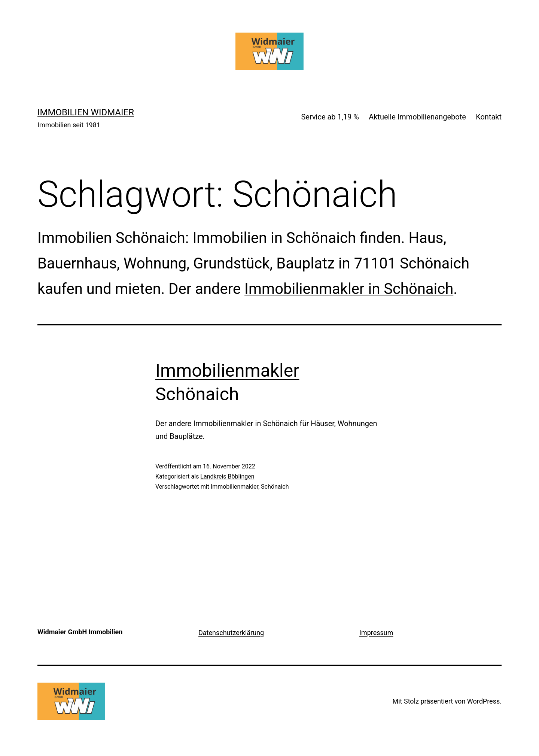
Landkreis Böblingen (227, 476)
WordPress (483, 701)
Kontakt (489, 117)
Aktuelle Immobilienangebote (417, 117)
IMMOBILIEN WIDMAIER (86, 112)
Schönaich (275, 487)
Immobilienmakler (235, 487)
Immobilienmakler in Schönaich (349, 289)
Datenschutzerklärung (231, 633)
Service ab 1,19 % (330, 117)
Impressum (376, 633)
